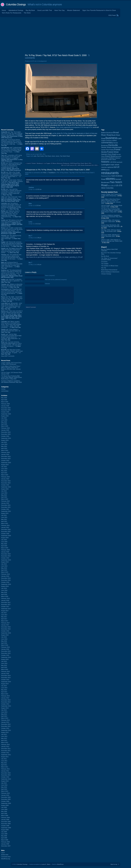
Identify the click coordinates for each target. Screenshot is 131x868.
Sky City (104, 268)
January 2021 (5, 527)
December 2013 (6, 700)
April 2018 (4, 594)
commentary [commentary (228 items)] (107, 143)
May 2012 (4, 738)
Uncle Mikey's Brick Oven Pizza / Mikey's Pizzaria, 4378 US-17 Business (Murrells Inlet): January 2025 (11, 368)
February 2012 (5, 745)
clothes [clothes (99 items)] (114, 141)
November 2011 (6, 751)
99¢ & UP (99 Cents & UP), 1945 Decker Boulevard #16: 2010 (79, 165)
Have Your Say (59, 10)
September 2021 (6, 511)
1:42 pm (39, 265)
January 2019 (5, 576)
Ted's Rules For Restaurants (12, 13)
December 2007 (6, 846)
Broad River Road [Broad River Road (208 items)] (110, 134)
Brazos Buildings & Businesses (110, 272)
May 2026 (4, 398)
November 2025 (6, 410)
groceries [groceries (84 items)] (119, 156)
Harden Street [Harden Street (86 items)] (112, 160)
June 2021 (4, 517)
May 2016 (4, 641)
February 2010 (5, 793)
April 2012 (4, 740)
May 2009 (4, 811)
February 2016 (5, 647)
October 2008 (5, 826)
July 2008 (4, 832)
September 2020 (6, 536)
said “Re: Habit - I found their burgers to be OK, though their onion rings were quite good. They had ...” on (12, 299)
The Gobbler (105, 264)
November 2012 (6, 726)
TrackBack (52, 173)
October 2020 (5, 534)
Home (4, 10)
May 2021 (4, 519)
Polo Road (48, 156)
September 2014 (6, 682)
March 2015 (5, 669)
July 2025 (4, 418)
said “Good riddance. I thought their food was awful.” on (11, 331)
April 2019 (4, 570)
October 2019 (5, 558)
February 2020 (5, 550)
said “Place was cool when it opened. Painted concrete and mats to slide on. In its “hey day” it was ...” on (12, 315)
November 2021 (6, 507)
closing (3, 389)
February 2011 (5, 769)
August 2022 (5, 489)
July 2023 (4, 467)
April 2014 (4, 692)
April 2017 (4, 619)
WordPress (60, 864)
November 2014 (6, 678)
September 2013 (6, 706)
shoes (53, 156)
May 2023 (4, 471)
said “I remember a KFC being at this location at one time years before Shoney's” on (12, 158)
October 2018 (5, 582)
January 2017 (5, 625)
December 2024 (6, 432)
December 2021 (6, 505)
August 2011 (5, 757)
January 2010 (5, 795)
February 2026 (5, 404)
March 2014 (5, 694)
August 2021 (5, 513)
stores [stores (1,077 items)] (110, 179)
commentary (5, 391)
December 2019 (6, 554)
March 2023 (5, 475)
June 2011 (4, 761)
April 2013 (4, 716)
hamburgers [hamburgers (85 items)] (105, 158)
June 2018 (4, 590)
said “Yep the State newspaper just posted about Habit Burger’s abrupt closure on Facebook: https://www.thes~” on (11, 337)
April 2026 (4, 400)
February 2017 (5, 623)
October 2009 (5, 801)
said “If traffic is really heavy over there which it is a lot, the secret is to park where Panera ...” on (12, 231)
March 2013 (5, 718)
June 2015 (4, 663)
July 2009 (4, 807)
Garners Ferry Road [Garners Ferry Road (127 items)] (109, 154)
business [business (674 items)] (112, 138)
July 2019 (4, 564)
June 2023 (4, 469)
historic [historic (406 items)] (105, 162)
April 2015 (4, 667)
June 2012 (4, 736)
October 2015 (5, 655)
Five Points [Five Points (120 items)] (110, 150)
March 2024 (5, 450)
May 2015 (4, 665)
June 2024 (4, 444)
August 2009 (5, 805)
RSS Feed (112, 15)
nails (35, 156)
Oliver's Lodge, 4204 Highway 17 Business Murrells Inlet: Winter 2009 (112, 240)
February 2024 (5, 452)
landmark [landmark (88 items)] (120, 162)
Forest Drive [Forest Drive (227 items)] (113, 152)
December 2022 (6, 481)
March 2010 (5, 791)
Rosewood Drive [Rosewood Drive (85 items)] (106, 176)
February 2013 (5, 720)
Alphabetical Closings (16, 10)
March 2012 (5, 742)
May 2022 (4, 495)
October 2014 (5, 680)
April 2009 (4, 813)
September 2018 (6, 584)
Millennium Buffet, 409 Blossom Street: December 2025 (110, 236)
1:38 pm (39, 238)
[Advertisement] (66, 35)
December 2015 (6, 651)
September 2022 (6, 487)
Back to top (114, 864)
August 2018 (5, 586)
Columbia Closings (16, 4)
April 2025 (4, 424)
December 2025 (6, 408)
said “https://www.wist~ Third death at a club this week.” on (11, 199)
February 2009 (5, 818)
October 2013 (5, 704)
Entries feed (5, 855)
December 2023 (6, 456)
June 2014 (4, 688)
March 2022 (5, 499)
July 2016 (4, 637)
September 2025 (6, 414)
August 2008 (5, 830)
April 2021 (4, 521)
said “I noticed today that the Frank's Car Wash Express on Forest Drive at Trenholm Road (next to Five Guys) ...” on (11, 150)
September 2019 (6, 560)
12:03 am (39, 189)
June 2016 (4, 639)
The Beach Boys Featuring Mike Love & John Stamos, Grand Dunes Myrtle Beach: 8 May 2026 (11, 377)
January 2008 (5, 844)
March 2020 (5, 548)
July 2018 (4, 588)
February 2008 (5, 842)
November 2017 (6, 605)
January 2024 (5, 454)
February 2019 (5, 574)
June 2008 (4, 834)
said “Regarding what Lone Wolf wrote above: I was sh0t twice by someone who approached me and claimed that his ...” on (12, 292)
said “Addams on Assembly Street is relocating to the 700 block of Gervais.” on (12, 286)
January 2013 (5, 722)
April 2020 (4, 546)
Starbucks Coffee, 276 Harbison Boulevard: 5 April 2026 (111, 221)
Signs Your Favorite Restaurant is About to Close (99, 10)
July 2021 (4, 515)
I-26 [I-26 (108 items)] (111, 162)
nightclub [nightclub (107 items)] (110, 167)
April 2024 (4, 448)
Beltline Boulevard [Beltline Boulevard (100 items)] (107, 133)
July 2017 (4, 613)
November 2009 (6, 799)
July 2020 (4, 540)
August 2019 (5, 562)
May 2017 (4, 617)
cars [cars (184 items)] (120, 138)
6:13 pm (38, 224)
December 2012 (6, 724)
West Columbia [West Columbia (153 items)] (107, 188)
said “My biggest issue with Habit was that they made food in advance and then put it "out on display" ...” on (11, 250)
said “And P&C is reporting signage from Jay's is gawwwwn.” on (12, 281)
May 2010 (4, 787)
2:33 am (38, 205)
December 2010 (6, 773)
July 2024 (4, 442)
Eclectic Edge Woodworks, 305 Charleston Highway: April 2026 (110, 226)
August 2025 (5, 416)
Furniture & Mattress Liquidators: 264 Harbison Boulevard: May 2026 (11, 382)
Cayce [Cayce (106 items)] (103, 141)
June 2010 (4, 785)
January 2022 (5, 503)
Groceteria (104, 262)
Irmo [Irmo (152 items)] (115, 162)
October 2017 (5, 607)
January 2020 (5, 552)
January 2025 (5, 430)
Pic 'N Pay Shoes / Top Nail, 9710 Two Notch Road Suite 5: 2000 (56, 55)
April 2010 (4, 789)
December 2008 (6, 822)
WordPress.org (6, 859)
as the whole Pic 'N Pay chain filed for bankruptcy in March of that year (75, 133)
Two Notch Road (65, 156)
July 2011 (4, 759)
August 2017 (5, 611)
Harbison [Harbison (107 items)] (112, 158)
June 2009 (4, 809)
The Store (27, 13)
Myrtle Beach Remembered (109, 270)
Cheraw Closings (106, 274)
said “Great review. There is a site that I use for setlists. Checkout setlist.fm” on (12, 184)
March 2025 (5, 426)
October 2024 (5, 436)
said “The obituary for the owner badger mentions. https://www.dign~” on (11, 238)
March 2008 (5, 840)
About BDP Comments (8, 356)
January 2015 (5, 674)
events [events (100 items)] (103, 150)
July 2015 (4, 661)
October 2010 (5, 777)
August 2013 (5, 708)
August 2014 (5, 684)
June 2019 (4, 566)
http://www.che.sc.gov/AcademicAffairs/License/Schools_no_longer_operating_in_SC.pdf (54, 257)
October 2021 (5, 509)
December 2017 (6, 603)
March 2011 (5, 767)
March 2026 (5, 402)
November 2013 (6, 702)
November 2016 (6, 629)
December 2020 (6, 530)
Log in (3, 853)
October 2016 (5, 631)
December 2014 (6, 676)
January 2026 (5, 406)
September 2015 (6, 657)
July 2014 (4, 686)
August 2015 (5, 659)
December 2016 (6, 627)
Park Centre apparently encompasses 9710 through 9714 (74, 127)
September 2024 (6, 438)
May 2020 (4, 544)
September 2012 (6, 730)
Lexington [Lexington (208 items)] (106, 165)
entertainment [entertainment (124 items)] (116, 147)
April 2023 (4, 473)
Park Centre (41, 156)
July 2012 (4, 734)
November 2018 (6, 580)
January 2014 (5, 698)
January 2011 (5, 771)
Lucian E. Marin (46, 864)
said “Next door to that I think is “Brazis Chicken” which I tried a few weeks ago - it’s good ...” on (12, 352)
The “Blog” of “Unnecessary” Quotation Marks (109, 259)
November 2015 (6, 653)
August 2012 (5, 732)
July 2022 (4, 491)
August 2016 (5, 635)
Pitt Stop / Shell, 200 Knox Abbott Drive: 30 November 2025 (111, 231)
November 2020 (6, 532)
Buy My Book (30, 10)
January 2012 (5, 747)
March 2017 (5, 621)
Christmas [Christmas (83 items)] (109, 141)
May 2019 (4, 568)
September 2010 (6, 779)
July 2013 (4, 710)
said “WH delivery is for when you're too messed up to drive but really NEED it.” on (12, 223)
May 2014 (4, 690)
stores (58, 156)
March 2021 (5, 523)
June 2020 (4, 542)
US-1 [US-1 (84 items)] (109, 186)
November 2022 (6, 483)
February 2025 (5, 428)
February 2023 (5, 477)
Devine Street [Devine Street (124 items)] (106, 147)
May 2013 (4, 714)
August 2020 (5, 538)
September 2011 (6, 755)
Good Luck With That (45, 10)
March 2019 (5, 572)
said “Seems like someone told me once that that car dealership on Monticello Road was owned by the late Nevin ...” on (12, 244)
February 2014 (5, 696)
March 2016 (5, 645)
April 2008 (4, 838)
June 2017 (4, 615)
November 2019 (6, 556)
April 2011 (4, 765)
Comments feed (6, 857)
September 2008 (6, 828)
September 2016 (6, 633)
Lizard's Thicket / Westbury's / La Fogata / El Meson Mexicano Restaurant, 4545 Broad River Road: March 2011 (59, 163)
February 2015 (5, 671)
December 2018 (6, 578)
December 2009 (6, 797)
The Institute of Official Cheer (110, 266)
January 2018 (5, 601)
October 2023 (5, 461)
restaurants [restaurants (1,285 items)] (110, 173)
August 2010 (5, 781)
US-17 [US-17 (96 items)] (113, 186)
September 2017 (6, 609)
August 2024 (5, 440)
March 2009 (5, 816)
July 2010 (4, 783)
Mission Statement (73, 10)
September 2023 (6, 463)
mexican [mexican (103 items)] (104, 167)
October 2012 (5, 728)
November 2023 (6, 459)
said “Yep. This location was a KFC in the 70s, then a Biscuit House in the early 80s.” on (12, 135)
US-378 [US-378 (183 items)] (119, 185)
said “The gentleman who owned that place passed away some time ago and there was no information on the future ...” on (12, 257)
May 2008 (4, 836)
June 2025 (4, 420)
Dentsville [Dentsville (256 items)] (113, 145)
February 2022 (5, 501)
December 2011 (6, 749)
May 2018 (4, 592)
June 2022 (4, 493)
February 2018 (5, 598)
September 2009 (6, 803)
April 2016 (4, 643)
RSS (45, 173)
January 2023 (5, 479)
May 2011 (4, 763)
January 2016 (5, 649)
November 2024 (6, 434)
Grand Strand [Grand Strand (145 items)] (110, 156)
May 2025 (4, 422)
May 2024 (4, 446)
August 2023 (5, 465)
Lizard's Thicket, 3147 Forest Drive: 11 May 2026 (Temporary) (11, 363)
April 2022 (4, 497)
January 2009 (5, 820)
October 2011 (5, 753)
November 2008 (6, 824)
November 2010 (6, 775)
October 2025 (5, 412)
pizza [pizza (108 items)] (108, 170)
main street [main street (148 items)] (115, 165)
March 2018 (5, 596)
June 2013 (4, 712)
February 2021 (5, 525)
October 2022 (5, 485)
